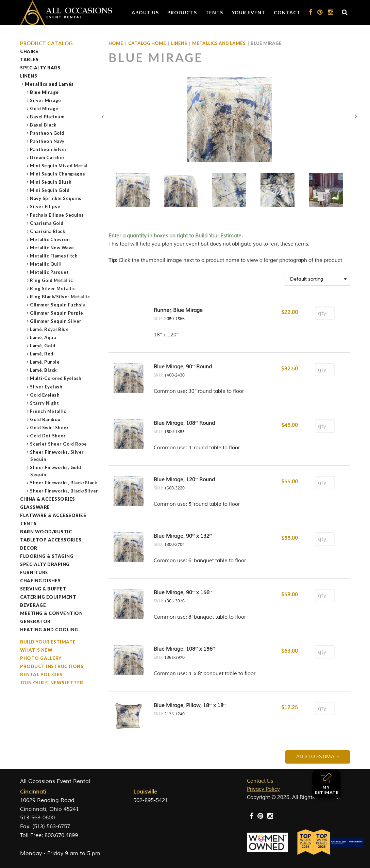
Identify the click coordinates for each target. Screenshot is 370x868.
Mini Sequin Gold (50, 190)
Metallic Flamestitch (54, 256)
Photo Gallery (41, 658)
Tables (29, 60)
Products (182, 12)
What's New (36, 650)
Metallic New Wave (52, 248)
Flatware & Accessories (53, 515)
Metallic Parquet (49, 272)
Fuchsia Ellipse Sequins (57, 215)
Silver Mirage (46, 100)
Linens (29, 76)
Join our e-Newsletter (52, 683)
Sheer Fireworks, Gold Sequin (56, 471)
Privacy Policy (263, 789)
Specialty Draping (45, 564)
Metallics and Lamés (49, 84)
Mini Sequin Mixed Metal (59, 166)
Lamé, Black (44, 370)
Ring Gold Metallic (52, 280)
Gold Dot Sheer (48, 436)
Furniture (34, 572)
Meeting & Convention (51, 613)
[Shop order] (317, 279)
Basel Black (43, 125)
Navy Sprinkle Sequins (56, 198)
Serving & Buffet (43, 589)
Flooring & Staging (47, 556)
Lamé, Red (42, 354)
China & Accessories (48, 499)
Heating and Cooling (49, 630)
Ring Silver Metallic (53, 288)
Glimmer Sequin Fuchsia (58, 305)
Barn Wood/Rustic (46, 532)
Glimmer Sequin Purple (57, 313)
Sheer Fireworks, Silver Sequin (57, 456)
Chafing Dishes (40, 581)
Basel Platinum (47, 117)
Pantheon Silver (49, 149)
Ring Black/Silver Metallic (60, 297)
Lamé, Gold (43, 346)
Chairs (29, 51)
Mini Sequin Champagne (58, 174)
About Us (145, 12)
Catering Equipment (48, 597)
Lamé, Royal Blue (49, 329)
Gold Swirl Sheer (49, 428)
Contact (287, 12)
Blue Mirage (45, 92)
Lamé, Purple (45, 362)
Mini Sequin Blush (51, 182)
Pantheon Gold (47, 133)
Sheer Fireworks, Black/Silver (64, 491)
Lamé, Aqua (43, 337)
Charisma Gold (47, 223)
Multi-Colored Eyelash (56, 378)
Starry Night (45, 403)
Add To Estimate (318, 757)
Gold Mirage (44, 108)
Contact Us (260, 781)
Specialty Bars (40, 68)
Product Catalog (47, 43)
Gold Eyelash (45, 395)
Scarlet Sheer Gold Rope (59, 444)
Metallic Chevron (50, 239)
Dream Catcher (48, 157)
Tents (214, 12)
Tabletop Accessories (51, 540)
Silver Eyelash (46, 387)
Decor (29, 548)
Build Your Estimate (48, 642)
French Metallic (48, 411)
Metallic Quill (46, 264)
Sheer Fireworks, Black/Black (64, 483)
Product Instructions (52, 666)
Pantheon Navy (47, 141)
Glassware (35, 507)
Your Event (248, 12)
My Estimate (327, 784)
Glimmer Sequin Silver (56, 321)
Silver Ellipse (45, 206)
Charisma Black (48, 231)
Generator (35, 621)
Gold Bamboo (45, 419)
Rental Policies (41, 674)
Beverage (33, 605)
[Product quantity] (325, 313)
